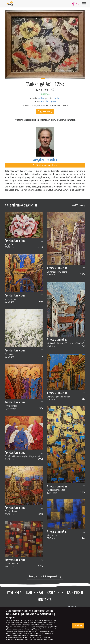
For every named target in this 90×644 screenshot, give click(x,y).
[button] (53, 90)
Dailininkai (35, 592)
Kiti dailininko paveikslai (21, 205)
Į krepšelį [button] (45, 112)
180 (78, 205)
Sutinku (78, 625)
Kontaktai (45, 599)
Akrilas (41, 98)
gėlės (54, 101)
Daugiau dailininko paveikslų (45, 576)
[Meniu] (84, 4)
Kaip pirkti (75, 592)
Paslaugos (55, 592)
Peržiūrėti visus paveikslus (45, 165)
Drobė (57, 98)
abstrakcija (46, 101)
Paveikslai (15, 592)
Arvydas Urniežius (45, 160)
